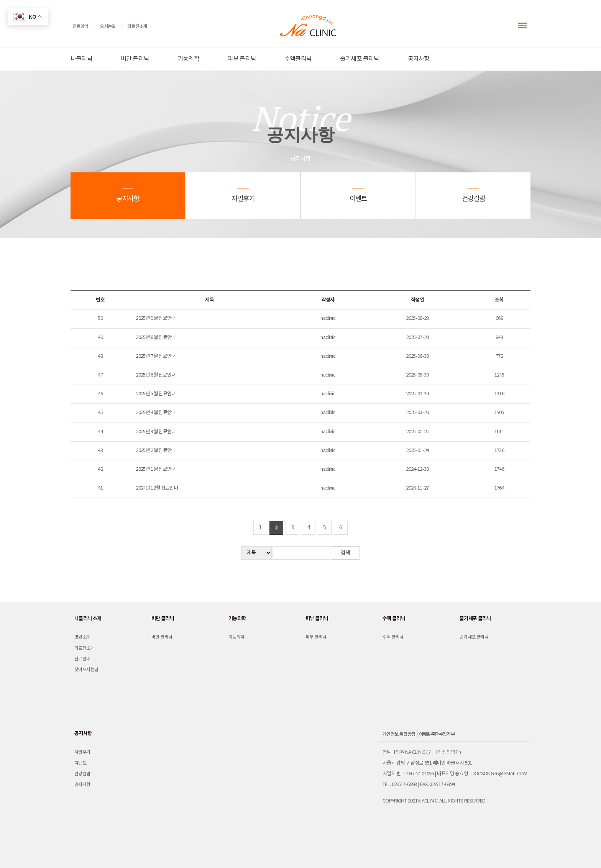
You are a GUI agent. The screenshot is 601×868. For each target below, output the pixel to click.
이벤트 (80, 763)
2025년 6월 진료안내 (156, 375)
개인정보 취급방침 (399, 734)
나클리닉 (81, 59)
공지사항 (419, 59)
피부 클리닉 (242, 59)
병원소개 (82, 637)
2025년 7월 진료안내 (156, 356)
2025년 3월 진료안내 (156, 432)
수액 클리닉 (393, 637)
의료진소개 (84, 648)
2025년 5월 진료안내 (156, 394)
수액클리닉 (298, 59)
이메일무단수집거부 (437, 734)
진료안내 (82, 659)
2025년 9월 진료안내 (156, 319)
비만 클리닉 (135, 59)
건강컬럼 (82, 774)
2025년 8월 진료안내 (156, 338)
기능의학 (188, 59)
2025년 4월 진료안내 (156, 413)
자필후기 (82, 752)
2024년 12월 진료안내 (157, 488)
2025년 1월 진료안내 (156, 469)
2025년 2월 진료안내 (156, 451)
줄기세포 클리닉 (360, 59)
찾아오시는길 (86, 670)
